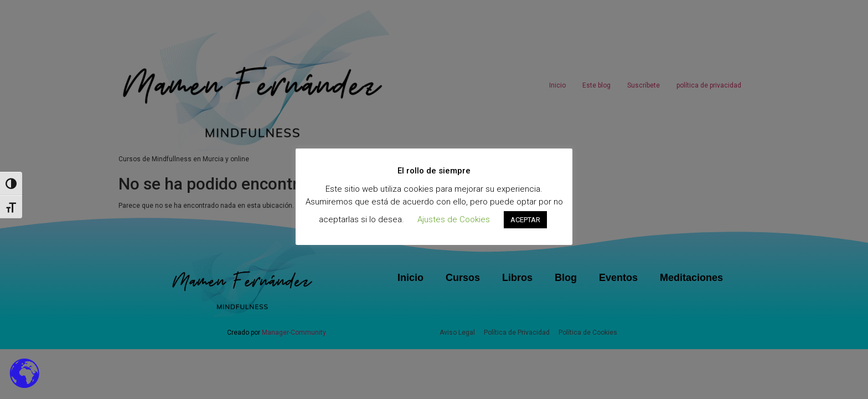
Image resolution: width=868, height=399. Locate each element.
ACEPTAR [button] (525, 220)
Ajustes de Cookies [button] (454, 219)
